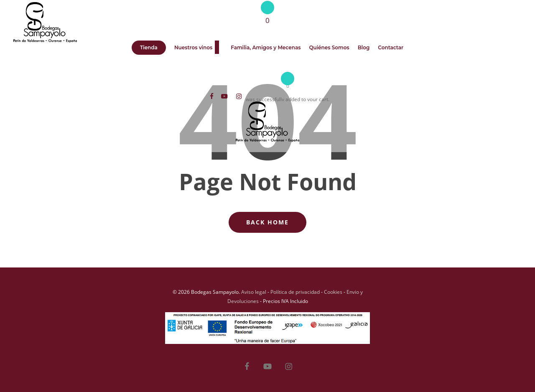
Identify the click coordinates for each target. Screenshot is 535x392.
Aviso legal (254, 292)
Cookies (333, 292)
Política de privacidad (295, 292)
